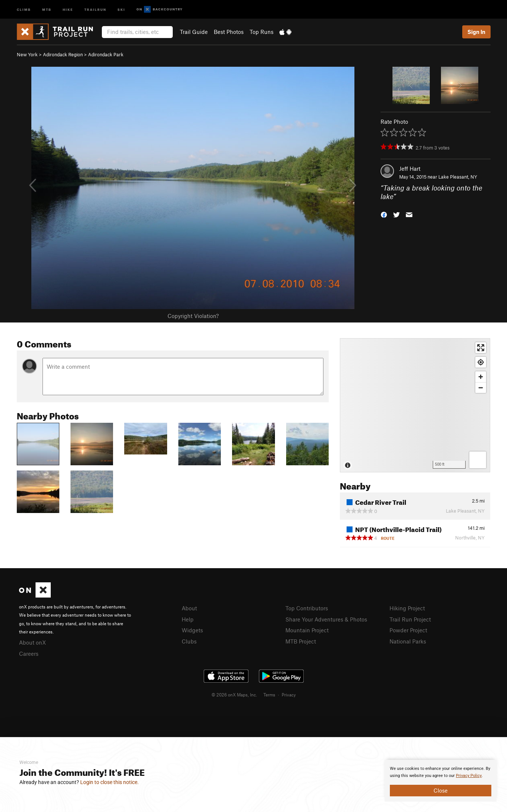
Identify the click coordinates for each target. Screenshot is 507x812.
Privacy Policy (469, 776)
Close (441, 790)
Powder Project (408, 630)
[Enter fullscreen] (481, 348)
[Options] (478, 460)
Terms (269, 695)
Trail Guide (194, 32)
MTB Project (301, 641)
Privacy (289, 695)
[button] (384, 214)
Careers (29, 654)
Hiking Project (407, 608)
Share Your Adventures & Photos (326, 619)
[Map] (415, 405)
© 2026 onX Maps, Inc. (234, 695)
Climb (24, 9)
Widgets (192, 630)
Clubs (189, 641)
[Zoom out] (481, 388)
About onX (32, 642)
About (189, 608)
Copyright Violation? (193, 316)
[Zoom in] (481, 377)
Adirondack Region (63, 54)
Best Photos (229, 32)
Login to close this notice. (109, 782)
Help (188, 619)
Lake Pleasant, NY (458, 177)
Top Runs (262, 32)
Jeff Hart (410, 169)
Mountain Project (307, 630)
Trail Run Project (410, 619)
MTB (47, 9)
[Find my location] (481, 362)
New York (27, 54)
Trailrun (95, 9)
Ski (121, 9)
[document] (441, 781)
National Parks (408, 641)
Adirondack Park (106, 54)
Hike (68, 9)
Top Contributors (307, 608)
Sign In (476, 32)
